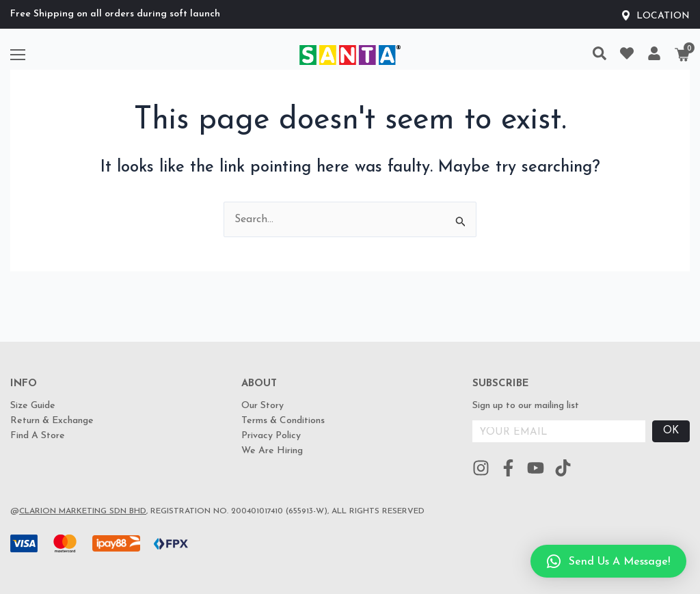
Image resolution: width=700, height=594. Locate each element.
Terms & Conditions (283, 421)
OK (671, 431)
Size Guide (33, 406)
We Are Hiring (272, 451)
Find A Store (38, 436)
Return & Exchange (52, 421)
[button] (608, 561)
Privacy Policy (271, 436)
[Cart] (682, 55)
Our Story (262, 406)
